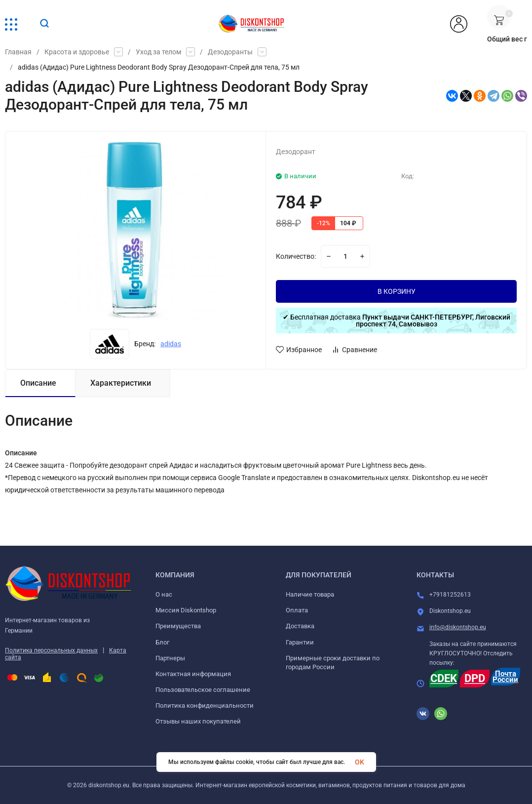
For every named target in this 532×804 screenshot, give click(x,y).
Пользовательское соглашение (203, 690)
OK (360, 762)
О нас (164, 594)
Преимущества (178, 626)
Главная (18, 52)
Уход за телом (158, 52)
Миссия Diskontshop (186, 610)
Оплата (297, 610)
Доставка (300, 626)
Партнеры (170, 658)
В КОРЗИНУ (397, 291)
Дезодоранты (230, 52)
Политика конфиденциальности (205, 705)
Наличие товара (310, 594)
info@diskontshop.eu (458, 627)
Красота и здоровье (77, 52)
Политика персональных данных (51, 650)
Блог (162, 642)
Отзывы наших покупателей (198, 721)
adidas (171, 344)
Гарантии (300, 642)
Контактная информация (193, 674)
